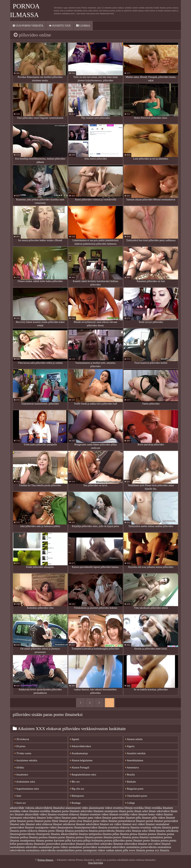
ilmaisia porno (170, 827)
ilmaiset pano (69, 818)
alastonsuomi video (77, 808)
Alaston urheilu (134, 739)
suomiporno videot (94, 850)
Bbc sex (75, 782)
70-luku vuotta (23, 753)
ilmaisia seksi (123, 831)
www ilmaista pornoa (142, 850)
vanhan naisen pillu (117, 850)
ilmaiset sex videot (111, 824)
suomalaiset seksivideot (112, 847)
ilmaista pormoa (38, 837)
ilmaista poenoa (147, 834)
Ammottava (132, 768)
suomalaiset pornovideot (83, 847)
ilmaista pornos (112, 837)
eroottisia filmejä (123, 808)
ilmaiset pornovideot (166, 821)
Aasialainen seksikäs (26, 760)
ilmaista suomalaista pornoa (156, 837)
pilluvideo (119, 841)
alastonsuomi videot (100, 808)
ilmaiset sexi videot (134, 824)
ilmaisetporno (65, 827)
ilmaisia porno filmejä (51, 831)
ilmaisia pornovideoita (102, 831)
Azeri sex (20, 803)
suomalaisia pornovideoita (141, 847)
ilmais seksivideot (159, 811)
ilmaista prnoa (130, 837)
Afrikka (19, 768)
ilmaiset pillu (133, 818)
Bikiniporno (77, 796)
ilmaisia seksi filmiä (144, 831)
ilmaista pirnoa (128, 834)
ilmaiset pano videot (90, 818)
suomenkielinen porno (69, 850)
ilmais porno (126, 811)
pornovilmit (93, 844)
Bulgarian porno (134, 789)
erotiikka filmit (142, 808)
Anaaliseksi (21, 775)
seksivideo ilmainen (112, 844)
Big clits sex (77, 789)
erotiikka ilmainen (162, 808)
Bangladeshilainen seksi (83, 775)
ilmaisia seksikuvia (167, 831)
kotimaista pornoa (102, 841)
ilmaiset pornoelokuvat (122, 821)
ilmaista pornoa (75, 837)
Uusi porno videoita (28, 26)
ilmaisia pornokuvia (76, 831)
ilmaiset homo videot (151, 814)
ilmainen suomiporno (106, 811)
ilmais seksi (141, 811)
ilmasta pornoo (45, 841)
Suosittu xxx (60, 26)
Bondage (75, 803)
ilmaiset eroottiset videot (94, 814)
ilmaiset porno (25, 821)
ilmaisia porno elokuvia (24, 831)
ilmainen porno (60, 811)
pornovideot (53, 844)
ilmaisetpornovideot (86, 827)
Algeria (130, 746)
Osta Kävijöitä (95, 863)
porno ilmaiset (134, 841)
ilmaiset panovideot (114, 818)
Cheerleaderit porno (136, 796)
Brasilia (130, 775)
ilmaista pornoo (94, 837)
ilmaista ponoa (166, 834)
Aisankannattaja (79, 753)
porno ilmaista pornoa (156, 841)
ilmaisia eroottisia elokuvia (114, 827)
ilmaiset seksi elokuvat (39, 824)
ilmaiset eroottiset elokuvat (63, 814)
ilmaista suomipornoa (23, 841)
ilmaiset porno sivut (70, 821)
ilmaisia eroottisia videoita (146, 827)
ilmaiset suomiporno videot (41, 827)
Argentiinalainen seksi (27, 789)
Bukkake (131, 782)
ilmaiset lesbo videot (49, 818)
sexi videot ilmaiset (159, 844)
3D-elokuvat (22, 739)
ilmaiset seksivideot (87, 824)
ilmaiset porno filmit (46, 821)
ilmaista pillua (111, 834)
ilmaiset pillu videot (153, 818)
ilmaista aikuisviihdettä (64, 834)
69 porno (20, 746)
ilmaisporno (43, 834)
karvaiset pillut (63, 841)
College (130, 803)
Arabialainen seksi (25, 782)
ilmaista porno (57, 837)
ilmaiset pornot (144, 821)
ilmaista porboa (19, 837)
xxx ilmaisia (162, 850)
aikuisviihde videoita (22, 808)
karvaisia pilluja (81, 841)
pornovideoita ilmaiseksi (31, 844)
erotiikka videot (19, 811)
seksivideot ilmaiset (136, 844)
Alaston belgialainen (81, 760)
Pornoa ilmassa (46, 860)
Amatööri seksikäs (136, 753)
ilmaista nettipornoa (90, 834)
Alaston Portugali (80, 768)
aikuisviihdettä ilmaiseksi (50, 808)
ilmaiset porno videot (95, 821)
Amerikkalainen (134, 760)
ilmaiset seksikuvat (64, 824)
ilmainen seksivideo (81, 811)
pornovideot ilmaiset (73, 844)
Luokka (83, 26)
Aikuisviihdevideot (80, 746)
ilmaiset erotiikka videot (124, 814)
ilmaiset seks (17, 824)
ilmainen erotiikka (40, 811)
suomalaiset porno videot (53, 847)
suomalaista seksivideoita (41, 850)
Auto (18, 796)
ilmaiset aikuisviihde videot (31, 814)
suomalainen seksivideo (24, 847)
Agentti (75, 739)
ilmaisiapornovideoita (23, 834)
